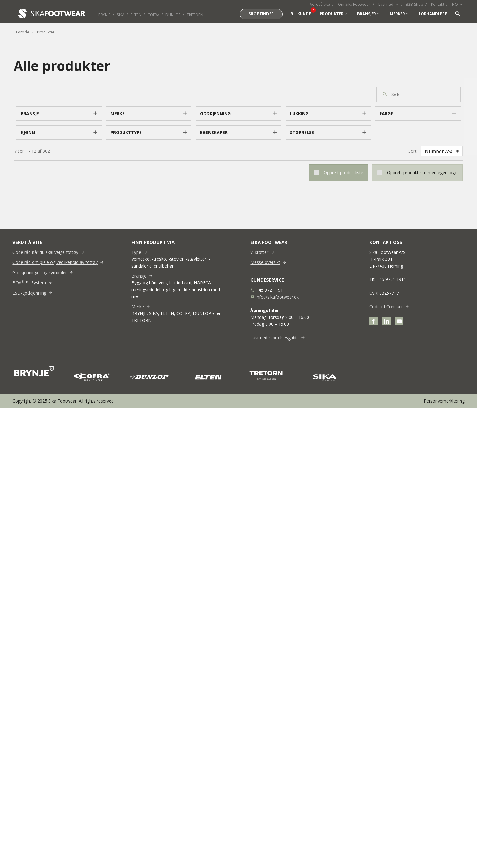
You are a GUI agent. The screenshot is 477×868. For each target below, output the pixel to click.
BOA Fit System (29, 283)
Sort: (413, 151)
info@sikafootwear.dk (277, 297)
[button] (59, 114)
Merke (138, 307)
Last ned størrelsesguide (275, 338)
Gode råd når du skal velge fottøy (45, 252)
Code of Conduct (386, 307)
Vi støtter (259, 252)
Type (136, 252)
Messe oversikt (265, 262)
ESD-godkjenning (29, 293)
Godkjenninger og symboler (40, 273)
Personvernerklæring (444, 401)
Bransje (139, 276)
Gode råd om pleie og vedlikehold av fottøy (55, 262)
